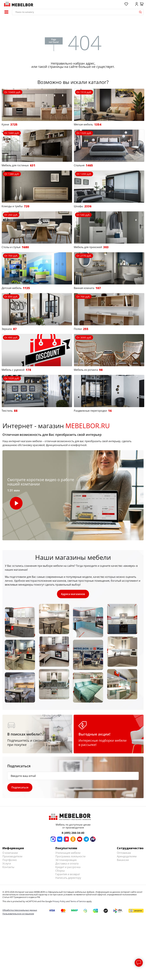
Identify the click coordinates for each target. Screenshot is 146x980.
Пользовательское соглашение (18, 914)
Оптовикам (124, 853)
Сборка (60, 871)
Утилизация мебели (68, 853)
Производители (12, 856)
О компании (10, 853)
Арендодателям (127, 856)
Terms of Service (78, 901)
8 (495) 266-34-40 (73, 833)
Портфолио (10, 860)
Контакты (8, 867)
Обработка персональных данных (20, 910)
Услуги (7, 864)
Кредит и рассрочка (68, 867)
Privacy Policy (59, 901)
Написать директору (68, 878)
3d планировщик (66, 860)
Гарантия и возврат (68, 874)
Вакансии (123, 860)
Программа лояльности (70, 856)
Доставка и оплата (67, 864)
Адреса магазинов (73, 594)
